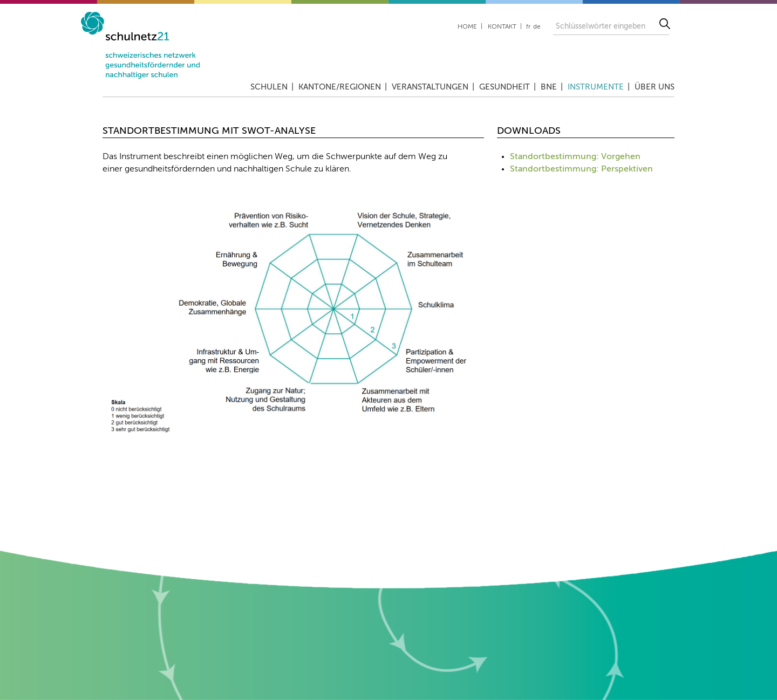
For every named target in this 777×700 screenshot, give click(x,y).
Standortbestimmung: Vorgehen (575, 157)
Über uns (655, 87)
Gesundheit (505, 87)
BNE (549, 87)
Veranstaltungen (430, 87)
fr (528, 27)
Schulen (269, 87)
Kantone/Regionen (340, 87)
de (537, 27)
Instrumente (596, 87)
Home (467, 27)
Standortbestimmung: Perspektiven (581, 169)
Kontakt (502, 27)
